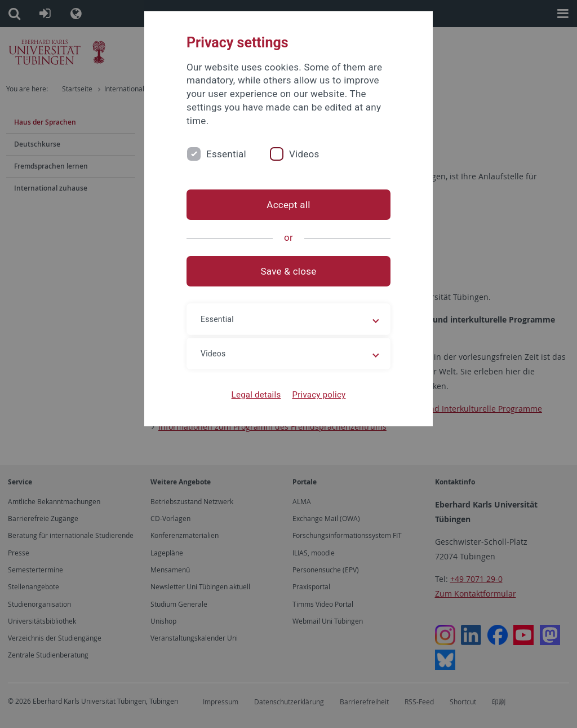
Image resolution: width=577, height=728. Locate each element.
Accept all (288, 205)
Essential (226, 154)
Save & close (289, 271)
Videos (304, 154)
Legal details (256, 395)
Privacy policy (319, 395)
